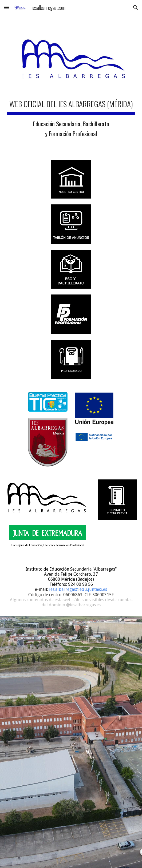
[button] (6, 7)
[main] (71, 118)
